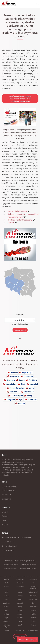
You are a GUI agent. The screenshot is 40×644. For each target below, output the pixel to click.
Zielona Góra (33, 579)
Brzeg (20, 607)
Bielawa (7, 614)
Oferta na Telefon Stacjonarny (20, 220)
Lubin (7, 592)
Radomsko (33, 596)
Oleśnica (7, 607)
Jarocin (7, 610)
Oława (20, 610)
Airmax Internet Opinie (28, 565)
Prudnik (33, 625)
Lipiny (31, 388)
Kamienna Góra (20, 631)
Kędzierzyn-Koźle (33, 592)
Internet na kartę (8, 491)
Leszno (20, 592)
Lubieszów (29, 376)
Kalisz (33, 583)
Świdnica (7, 596)
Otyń (23, 384)
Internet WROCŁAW (10, 569)
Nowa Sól (34, 384)
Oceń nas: (20, 314)
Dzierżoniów (33, 607)
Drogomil (11, 400)
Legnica (7, 587)
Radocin (14, 372)
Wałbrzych (20, 583)
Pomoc (4, 516)
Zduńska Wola (33, 599)
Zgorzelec (33, 610)
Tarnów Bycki (17, 396)
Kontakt (11, 223)
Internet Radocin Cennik (17, 211)
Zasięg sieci (6, 499)
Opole (7, 583)
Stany (30, 396)
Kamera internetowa (11, 565)
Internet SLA (6, 495)
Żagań (7, 618)
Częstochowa (20, 579)
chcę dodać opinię (21, 324)
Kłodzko (33, 614)
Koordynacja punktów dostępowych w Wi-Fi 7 (20, 561)
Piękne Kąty (27, 372)
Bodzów (22, 403)
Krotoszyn (20, 614)
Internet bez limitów (9, 486)
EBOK (4, 520)
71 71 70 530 (8, 542)
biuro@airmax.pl (9, 546)
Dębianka (11, 380)
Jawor (20, 621)
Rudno (22, 380)
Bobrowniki (29, 392)
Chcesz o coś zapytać (27, 639)
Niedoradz (32, 400)
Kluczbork (33, 618)
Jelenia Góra (20, 587)
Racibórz (20, 596)
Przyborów (15, 376)
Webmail (5, 524)
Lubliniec (20, 618)
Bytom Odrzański (17, 388)
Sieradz (20, 599)
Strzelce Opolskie (33, 631)
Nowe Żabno (11, 384)
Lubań (20, 625)
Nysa (7, 599)
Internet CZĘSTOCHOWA (28, 569)
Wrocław (7, 579)
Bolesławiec (7, 603)
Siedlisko (33, 380)
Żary (33, 603)
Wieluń (33, 621)
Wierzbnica (15, 392)
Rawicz (7, 631)
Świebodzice (7, 621)
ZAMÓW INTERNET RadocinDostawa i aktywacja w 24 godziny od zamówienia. (20, 99)
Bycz (21, 400)
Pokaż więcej (20, 636)
